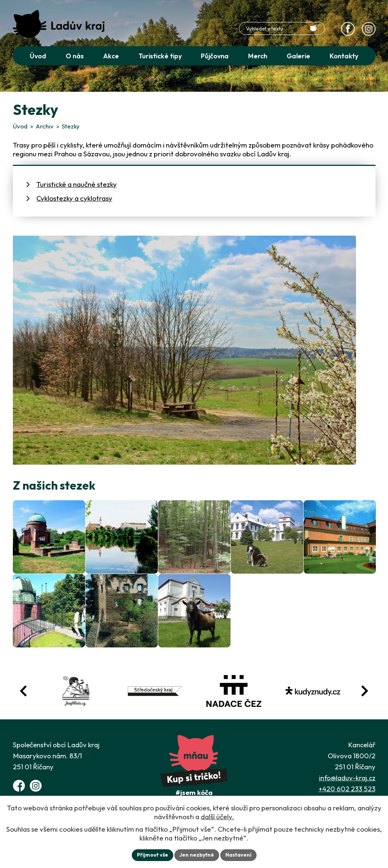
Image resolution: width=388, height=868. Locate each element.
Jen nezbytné (197, 855)
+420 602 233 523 (347, 789)
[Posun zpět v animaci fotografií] (23, 691)
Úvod (20, 126)
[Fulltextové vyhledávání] (282, 28)
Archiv (45, 126)
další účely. (217, 817)
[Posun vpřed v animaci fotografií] (365, 691)
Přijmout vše (153, 855)
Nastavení (238, 855)
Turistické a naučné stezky (77, 184)
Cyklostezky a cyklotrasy (74, 198)
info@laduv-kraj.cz (347, 778)
